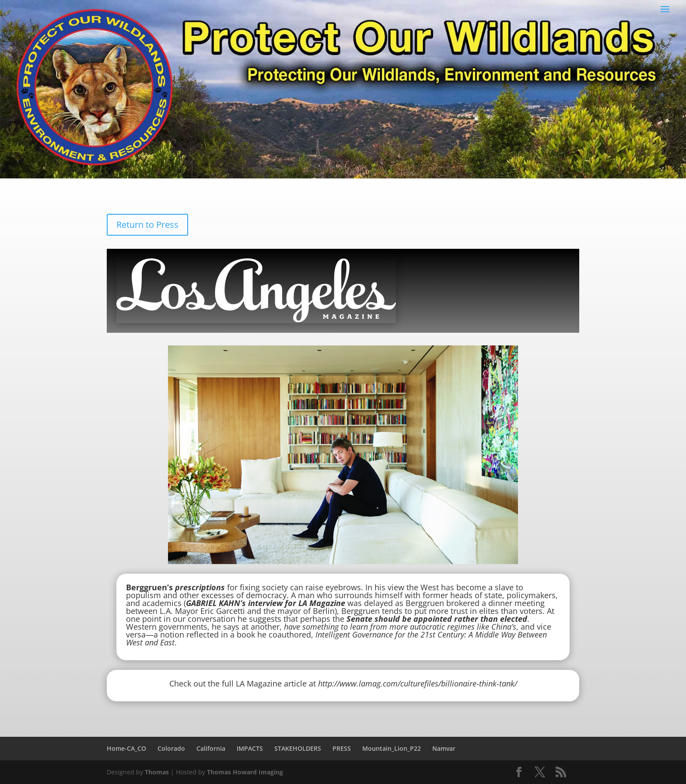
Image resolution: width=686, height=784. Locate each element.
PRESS (342, 748)
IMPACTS (250, 748)
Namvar (444, 748)
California (211, 748)
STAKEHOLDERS (298, 748)
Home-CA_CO (126, 748)
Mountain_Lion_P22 (392, 748)
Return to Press (147, 225)
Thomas (157, 772)
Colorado (171, 748)
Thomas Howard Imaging (245, 772)
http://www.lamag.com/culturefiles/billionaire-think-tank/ (418, 683)
